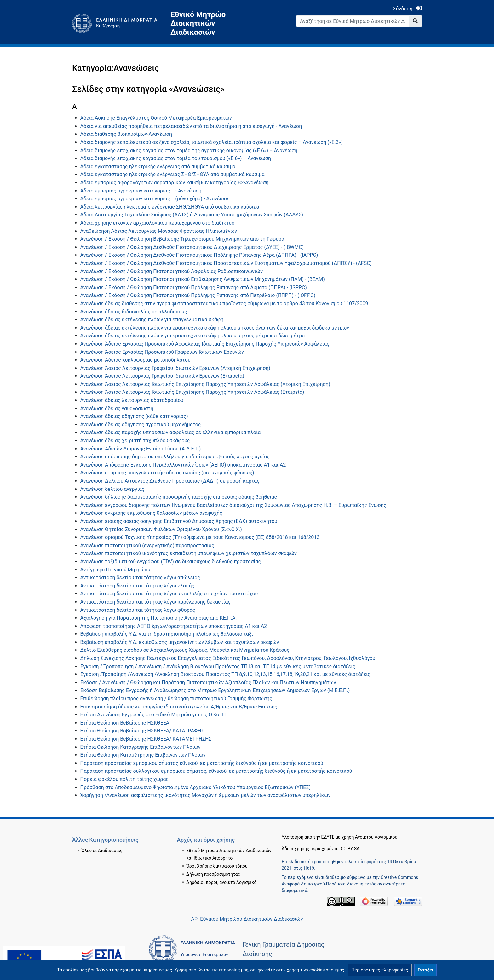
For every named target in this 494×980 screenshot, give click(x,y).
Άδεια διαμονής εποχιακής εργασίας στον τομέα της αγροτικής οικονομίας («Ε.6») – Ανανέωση (189, 150)
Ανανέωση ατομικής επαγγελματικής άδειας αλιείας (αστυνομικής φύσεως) (167, 473)
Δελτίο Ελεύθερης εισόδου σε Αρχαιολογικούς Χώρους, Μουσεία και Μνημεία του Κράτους (185, 650)
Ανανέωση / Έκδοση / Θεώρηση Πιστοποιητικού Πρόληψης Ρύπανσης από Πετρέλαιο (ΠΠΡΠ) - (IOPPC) (198, 295)
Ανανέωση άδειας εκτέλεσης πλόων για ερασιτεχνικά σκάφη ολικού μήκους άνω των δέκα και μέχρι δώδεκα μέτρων (215, 328)
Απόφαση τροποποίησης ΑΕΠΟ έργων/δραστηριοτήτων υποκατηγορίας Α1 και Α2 (174, 626)
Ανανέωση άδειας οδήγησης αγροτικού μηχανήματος (141, 424)
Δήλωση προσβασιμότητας (213, 874)
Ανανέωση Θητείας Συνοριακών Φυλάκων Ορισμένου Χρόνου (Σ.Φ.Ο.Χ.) (161, 529)
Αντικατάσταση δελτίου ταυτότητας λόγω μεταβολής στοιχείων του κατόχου (169, 594)
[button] (380, 970)
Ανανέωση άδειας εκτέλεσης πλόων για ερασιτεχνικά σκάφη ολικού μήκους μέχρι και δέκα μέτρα (193, 336)
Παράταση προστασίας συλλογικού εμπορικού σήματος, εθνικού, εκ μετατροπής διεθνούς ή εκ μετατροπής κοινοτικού (216, 771)
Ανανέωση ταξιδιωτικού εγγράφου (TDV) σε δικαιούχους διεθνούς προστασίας (171, 562)
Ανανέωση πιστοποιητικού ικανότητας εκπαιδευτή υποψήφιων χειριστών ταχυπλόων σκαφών (189, 553)
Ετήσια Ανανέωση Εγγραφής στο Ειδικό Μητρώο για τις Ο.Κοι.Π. (154, 715)
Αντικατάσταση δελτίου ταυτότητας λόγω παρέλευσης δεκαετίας (155, 602)
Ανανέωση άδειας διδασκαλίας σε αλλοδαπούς (134, 312)
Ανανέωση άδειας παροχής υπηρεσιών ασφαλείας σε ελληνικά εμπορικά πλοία (171, 432)
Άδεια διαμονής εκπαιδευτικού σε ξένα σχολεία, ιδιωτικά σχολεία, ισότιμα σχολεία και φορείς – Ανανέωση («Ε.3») (212, 142)
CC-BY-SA (350, 849)
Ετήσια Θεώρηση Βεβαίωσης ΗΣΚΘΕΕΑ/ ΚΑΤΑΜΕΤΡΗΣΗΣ (146, 739)
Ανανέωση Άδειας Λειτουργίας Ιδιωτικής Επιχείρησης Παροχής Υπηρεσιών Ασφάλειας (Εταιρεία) (192, 392)
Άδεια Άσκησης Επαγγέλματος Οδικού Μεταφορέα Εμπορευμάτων (156, 118)
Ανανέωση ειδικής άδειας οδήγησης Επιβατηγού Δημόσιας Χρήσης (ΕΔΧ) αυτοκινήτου (179, 521)
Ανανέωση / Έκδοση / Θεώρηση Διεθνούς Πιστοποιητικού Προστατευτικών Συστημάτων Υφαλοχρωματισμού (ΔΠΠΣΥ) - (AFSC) (226, 263)
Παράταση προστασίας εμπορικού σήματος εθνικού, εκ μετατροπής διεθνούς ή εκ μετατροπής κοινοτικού (202, 763)
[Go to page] (415, 21)
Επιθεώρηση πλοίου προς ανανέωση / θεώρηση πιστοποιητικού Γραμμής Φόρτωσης (176, 699)
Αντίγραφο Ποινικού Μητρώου (115, 570)
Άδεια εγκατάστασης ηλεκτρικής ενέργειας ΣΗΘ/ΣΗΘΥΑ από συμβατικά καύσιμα (172, 174)
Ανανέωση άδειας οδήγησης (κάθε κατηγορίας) (134, 416)
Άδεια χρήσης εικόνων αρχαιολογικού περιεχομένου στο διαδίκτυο (158, 223)
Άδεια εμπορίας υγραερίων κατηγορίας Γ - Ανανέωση (141, 191)
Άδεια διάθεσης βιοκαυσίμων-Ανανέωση (126, 134)
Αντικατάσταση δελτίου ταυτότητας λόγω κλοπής (138, 586)
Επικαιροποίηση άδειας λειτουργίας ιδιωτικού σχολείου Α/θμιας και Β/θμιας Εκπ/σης (179, 707)
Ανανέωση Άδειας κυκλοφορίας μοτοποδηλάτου (135, 360)
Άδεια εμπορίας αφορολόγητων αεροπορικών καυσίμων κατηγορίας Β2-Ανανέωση (175, 183)
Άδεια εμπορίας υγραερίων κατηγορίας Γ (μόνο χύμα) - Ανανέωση (155, 199)
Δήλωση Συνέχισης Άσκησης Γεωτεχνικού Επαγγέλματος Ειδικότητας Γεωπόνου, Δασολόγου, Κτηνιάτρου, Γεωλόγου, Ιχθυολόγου (228, 658)
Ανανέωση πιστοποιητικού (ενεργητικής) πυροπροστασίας (147, 545)
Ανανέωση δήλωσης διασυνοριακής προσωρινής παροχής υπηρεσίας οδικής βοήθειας (179, 497)
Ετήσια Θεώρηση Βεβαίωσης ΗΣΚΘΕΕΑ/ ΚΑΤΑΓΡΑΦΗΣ (142, 731)
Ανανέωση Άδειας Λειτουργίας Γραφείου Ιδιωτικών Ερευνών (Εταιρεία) (162, 376)
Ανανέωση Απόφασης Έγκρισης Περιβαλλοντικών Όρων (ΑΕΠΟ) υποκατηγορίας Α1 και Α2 (183, 465)
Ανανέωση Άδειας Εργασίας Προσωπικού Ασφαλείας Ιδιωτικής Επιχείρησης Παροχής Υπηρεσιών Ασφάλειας (205, 344)
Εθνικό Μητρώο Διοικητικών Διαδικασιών (198, 23)
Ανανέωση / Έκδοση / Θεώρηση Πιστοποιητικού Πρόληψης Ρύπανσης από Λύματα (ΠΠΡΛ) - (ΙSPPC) (194, 287)
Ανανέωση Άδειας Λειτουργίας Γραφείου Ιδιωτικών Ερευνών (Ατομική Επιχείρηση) (175, 368)
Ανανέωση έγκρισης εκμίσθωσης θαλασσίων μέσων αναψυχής (151, 513)
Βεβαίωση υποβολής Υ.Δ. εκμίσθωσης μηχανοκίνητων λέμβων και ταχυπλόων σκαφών (180, 642)
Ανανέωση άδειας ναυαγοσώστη (117, 408)
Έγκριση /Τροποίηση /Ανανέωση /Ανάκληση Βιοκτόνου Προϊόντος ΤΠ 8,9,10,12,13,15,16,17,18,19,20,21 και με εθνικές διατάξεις (225, 674)
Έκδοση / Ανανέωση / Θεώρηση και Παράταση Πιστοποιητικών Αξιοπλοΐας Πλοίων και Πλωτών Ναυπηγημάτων (208, 682)
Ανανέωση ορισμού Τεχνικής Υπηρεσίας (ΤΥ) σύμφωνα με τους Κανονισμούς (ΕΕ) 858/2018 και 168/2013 (200, 537)
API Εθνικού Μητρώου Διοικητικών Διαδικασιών (247, 919)
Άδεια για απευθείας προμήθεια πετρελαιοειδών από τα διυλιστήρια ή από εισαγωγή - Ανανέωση (191, 126)
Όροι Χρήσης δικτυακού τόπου (217, 866)
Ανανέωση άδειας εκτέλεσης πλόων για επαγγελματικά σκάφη (152, 320)
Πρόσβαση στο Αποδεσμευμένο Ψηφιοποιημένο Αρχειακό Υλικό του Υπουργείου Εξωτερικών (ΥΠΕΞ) (195, 787)
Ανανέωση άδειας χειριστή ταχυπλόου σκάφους (135, 441)
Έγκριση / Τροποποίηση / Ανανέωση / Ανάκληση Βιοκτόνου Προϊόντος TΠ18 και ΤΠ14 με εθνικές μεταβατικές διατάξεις (218, 666)
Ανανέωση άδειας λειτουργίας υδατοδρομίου (132, 400)
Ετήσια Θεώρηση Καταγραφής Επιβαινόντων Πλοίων (141, 747)
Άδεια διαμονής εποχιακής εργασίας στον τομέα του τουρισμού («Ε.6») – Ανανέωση (176, 158)
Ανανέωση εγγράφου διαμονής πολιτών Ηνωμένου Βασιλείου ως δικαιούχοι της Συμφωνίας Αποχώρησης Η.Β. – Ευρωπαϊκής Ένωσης (233, 505)
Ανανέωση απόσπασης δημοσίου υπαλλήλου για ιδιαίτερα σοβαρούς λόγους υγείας (175, 457)
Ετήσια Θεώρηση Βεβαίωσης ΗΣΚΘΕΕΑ (125, 723)
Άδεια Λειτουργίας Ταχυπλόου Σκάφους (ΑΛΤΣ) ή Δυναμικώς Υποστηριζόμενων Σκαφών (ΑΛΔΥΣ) (192, 215)
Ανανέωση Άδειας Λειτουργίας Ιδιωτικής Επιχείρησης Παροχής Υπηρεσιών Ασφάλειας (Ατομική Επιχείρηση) (205, 384)
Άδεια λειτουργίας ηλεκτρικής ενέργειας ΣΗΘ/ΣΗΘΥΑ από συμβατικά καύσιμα (170, 207)
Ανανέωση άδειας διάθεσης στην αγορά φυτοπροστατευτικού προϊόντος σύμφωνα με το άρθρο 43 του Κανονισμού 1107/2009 (224, 304)
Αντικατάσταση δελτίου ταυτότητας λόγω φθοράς (138, 610)
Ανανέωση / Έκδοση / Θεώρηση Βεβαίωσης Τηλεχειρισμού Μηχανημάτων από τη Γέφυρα (182, 239)
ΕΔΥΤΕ (328, 837)
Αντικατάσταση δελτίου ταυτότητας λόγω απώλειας (140, 578)
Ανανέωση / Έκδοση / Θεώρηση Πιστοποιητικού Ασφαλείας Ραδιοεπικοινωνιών (172, 271)
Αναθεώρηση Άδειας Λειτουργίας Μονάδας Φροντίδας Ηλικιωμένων (159, 231)
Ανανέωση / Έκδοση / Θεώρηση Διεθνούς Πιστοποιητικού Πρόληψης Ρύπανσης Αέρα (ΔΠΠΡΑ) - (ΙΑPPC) (199, 255)
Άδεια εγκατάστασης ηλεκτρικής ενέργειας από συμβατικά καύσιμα (158, 166)
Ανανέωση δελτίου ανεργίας (112, 489)
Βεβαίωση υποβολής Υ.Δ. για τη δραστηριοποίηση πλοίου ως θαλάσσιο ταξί (167, 634)
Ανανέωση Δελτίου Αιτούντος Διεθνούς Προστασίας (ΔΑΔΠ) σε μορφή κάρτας (170, 481)
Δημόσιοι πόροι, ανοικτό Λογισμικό (221, 882)
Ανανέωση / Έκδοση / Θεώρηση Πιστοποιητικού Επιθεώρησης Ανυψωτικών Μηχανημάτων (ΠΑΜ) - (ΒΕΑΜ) (203, 279)
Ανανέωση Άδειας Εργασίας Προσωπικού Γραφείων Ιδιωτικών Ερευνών (162, 352)
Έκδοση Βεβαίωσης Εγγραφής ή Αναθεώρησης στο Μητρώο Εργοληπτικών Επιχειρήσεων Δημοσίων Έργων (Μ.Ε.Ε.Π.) (215, 690)
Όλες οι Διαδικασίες (102, 851)
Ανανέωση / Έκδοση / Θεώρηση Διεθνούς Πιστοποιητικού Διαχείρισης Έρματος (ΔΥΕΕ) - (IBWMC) (192, 247)
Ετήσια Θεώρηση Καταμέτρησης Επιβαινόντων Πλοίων (143, 755)
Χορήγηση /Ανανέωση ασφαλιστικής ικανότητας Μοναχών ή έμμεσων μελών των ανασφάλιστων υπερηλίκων (206, 795)
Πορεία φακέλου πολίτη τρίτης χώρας (124, 779)
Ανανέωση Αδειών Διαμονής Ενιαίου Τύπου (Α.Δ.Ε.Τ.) (141, 449)
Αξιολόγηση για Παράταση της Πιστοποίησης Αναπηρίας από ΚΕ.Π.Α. (159, 618)
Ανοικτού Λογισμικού (376, 837)
